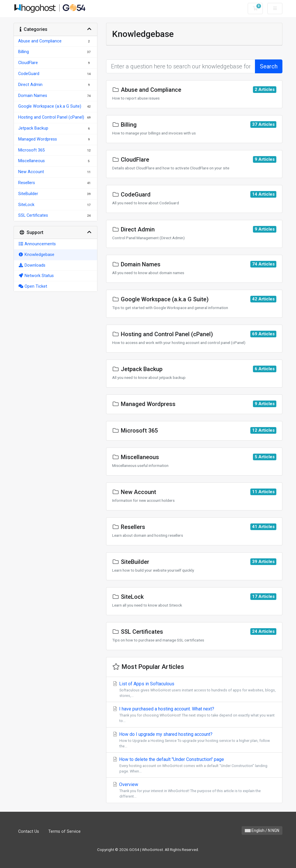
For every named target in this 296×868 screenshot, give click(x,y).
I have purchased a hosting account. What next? (194, 715)
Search (269, 66)
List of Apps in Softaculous (194, 690)
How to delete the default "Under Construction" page (194, 765)
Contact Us (29, 831)
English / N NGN (262, 830)
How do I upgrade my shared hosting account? (194, 740)
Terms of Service (64, 831)
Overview (194, 790)
